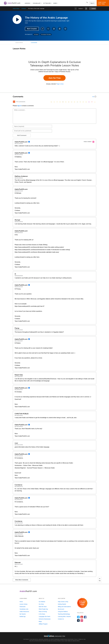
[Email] (32, 131)
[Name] (32, 126)
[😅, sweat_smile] (72, 102)
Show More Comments (22, 580)
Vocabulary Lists (24, 609)
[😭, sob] (77, 102)
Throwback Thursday (46, 34)
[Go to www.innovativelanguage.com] (54, 636)
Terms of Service (72, 641)
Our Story (41, 604)
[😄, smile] (51, 102)
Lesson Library (16, 9)
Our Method (42, 602)
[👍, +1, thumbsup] (95, 102)
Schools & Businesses (45, 619)
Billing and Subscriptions (64, 607)
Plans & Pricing (43, 612)
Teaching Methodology (64, 614)
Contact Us (61, 619)
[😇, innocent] (80, 102)
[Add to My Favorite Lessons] (48, 29)
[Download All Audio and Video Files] (65, 29)
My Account (61, 609)
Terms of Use (82, 639)
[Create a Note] (54, 29)
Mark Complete (32, 29)
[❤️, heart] (92, 102)
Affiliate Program (43, 624)
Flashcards (22, 607)
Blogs (40, 621)
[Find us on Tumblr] (78, 620)
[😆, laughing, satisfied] (69, 102)
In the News (42, 614)
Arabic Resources (24, 612)
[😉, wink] (75, 102)
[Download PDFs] (60, 29)
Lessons (27, 3)
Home (21, 602)
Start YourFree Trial (103, 3)
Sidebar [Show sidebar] (94, 9)
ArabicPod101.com (65, 639)
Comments (34, 43)
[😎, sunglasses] (63, 102)
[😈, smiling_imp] (89, 102)
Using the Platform (63, 612)
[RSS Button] (14, 102)
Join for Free (55, 78)
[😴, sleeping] (83, 102)
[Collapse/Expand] (54, 97)
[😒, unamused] (60, 102)
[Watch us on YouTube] (82, 617)
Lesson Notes (19, 43)
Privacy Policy (74, 639)
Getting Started (62, 604)
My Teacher (47, 3)
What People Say (43, 609)
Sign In (92, 3)
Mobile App (23, 617)
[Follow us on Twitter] (78, 617)
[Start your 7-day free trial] (82, 603)
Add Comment (22, 135)
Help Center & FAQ (63, 602)
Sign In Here (60, 84)
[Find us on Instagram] (82, 620)
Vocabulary (37, 3)
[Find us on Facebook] (85, 617)
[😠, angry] (66, 102)
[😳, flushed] (54, 102)
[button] (87, 3)
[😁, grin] (57, 102)
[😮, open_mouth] (86, 102)
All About (24, 9)
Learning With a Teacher (64, 617)
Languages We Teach (44, 617)
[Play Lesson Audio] (17, 19)
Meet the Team (43, 607)
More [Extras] (55, 3)
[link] (86, 9)
